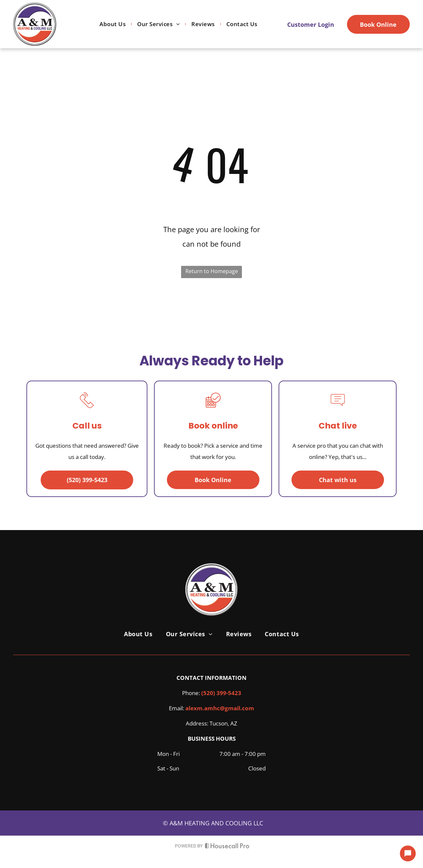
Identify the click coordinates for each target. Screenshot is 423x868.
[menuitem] (113, 24)
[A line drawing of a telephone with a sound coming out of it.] (87, 410)
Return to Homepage (212, 271)
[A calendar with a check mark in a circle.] (213, 410)
